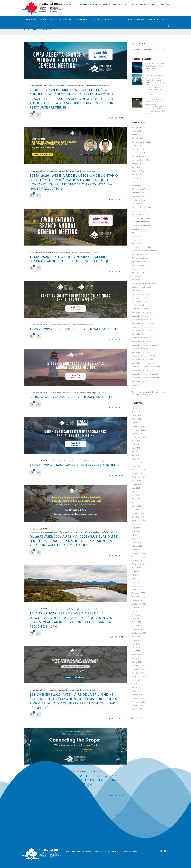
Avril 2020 (136, 651)
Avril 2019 (136, 687)
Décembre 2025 (139, 426)
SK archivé (136, 185)
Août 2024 (136, 481)
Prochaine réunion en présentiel (68, 252)
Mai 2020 (136, 647)
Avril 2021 (136, 615)
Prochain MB (137, 269)
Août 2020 (136, 637)
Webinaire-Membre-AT (141, 349)
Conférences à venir (69, 771)
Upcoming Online (77, 171)
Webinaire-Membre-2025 (142, 341)
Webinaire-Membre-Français (144, 363)
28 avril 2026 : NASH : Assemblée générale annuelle (75, 465)
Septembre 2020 (139, 633)
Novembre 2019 (139, 669)
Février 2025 (137, 462)
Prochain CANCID (139, 254)
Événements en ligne (91, 85)
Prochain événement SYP (142, 294)
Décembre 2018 (139, 698)
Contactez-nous (130, 851)
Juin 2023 (136, 531)
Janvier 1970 (137, 709)
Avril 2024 (136, 495)
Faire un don (73, 851)
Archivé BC (137, 135)
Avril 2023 (136, 539)
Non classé (137, 236)
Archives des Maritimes (142, 160)
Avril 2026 (136, 412)
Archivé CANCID (139, 138)
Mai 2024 (136, 491)
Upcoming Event (56, 171)
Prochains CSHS (139, 262)
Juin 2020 (136, 644)
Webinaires (102, 85)
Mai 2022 (136, 575)
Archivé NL (137, 167)
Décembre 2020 (139, 626)
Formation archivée (140, 193)
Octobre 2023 (138, 517)
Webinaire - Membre (140, 309)
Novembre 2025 (139, 430)
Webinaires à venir (107, 532)
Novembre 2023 (139, 513)
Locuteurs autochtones (142, 218)
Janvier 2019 (137, 695)
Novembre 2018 (139, 702)
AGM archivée (138, 131)
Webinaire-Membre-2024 (142, 338)
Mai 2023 (136, 535)
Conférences (137, 204)
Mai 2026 (136, 408)
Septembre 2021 (139, 604)
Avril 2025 (136, 455)
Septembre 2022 (139, 564)
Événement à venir (78, 393)
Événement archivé (140, 153)
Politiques (111, 851)
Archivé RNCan (138, 171)
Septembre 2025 (139, 437)
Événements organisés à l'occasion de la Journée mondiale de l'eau (148, 393)
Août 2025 (136, 441)
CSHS (74, 325)
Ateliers (135, 388)
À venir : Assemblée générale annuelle (59, 461)
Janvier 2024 (137, 506)
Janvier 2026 (137, 423)
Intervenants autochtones (49, 532)
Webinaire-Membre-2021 (142, 327)
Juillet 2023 (137, 528)
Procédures (137, 229)
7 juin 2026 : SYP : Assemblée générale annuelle (71, 397)
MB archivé (137, 164)
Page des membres (134, 19)
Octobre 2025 (138, 433)
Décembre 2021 (139, 593)
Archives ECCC (138, 149)
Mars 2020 (136, 655)
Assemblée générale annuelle (75, 85)
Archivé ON (137, 174)
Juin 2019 (136, 684)
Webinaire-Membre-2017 (142, 312)
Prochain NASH (138, 272)
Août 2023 (136, 524)
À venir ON (137, 276)
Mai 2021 (136, 611)
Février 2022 (137, 586)
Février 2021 (137, 622)
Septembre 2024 (139, 477)
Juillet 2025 (137, 444)
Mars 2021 (136, 618)
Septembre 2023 (139, 521)
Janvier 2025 (137, 466)
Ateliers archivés (139, 200)
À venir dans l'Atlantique (142, 247)
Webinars (93, 171)
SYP (134, 233)
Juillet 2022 (137, 571)
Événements (48, 19)
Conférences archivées (141, 142)
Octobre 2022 (138, 560)
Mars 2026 (136, 415)
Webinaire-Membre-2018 (142, 316)
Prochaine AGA (52, 252)
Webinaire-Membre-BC (141, 352)
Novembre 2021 (139, 597)
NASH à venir (88, 461)
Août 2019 (136, 680)
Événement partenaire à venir (144, 283)
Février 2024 (137, 502)
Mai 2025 (136, 452)
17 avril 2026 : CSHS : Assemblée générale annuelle (74, 329)
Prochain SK (137, 291)
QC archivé (137, 182)
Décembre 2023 (139, 510)
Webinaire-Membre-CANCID (144, 356)
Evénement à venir (81, 771)
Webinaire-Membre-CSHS (143, 359)
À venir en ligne (94, 532)
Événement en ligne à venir (93, 393)
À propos (31, 19)
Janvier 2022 (137, 589)
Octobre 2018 (138, 705)
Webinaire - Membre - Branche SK (146, 378)
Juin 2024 (136, 488)
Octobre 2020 (138, 629)
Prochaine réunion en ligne (86, 252)
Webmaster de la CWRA (39, 85)
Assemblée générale (59, 85)
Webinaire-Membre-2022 (142, 330)
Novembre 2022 (139, 557)
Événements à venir (81, 532)
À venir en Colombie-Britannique (145, 251)
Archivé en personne (141, 156)
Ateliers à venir (138, 305)
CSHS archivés (138, 145)
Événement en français (141, 207)
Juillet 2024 (137, 484)
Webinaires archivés (140, 196)
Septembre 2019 (139, 676)
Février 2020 (137, 658)
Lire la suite (116, 118)
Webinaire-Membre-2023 (142, 334)
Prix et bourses (158, 19)
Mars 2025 (136, 459)
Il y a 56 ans (138, 718)
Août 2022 (136, 568)
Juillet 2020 (137, 640)
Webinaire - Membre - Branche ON (146, 374)
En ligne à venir (93, 771)
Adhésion (65, 19)
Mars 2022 (136, 582)
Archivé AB (137, 127)
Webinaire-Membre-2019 (142, 320)
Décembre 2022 (139, 553)
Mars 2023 (136, 542)
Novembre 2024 (139, 470)
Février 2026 (137, 419)
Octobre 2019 (138, 673)
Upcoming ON (66, 171)
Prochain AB (137, 240)
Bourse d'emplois (93, 851)
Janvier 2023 (137, 550)
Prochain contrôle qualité (142, 287)
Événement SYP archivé (142, 189)
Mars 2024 (136, 499)
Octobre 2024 (138, 473)
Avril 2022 (136, 579)
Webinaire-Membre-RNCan (143, 370)
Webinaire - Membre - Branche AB (146, 345)
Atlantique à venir (57, 771)
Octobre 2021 (138, 600)
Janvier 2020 (137, 662)
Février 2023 (137, 546)
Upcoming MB (66, 690)
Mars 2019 (136, 691)
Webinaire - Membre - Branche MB (146, 367)
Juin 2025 (136, 448)
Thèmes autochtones (66, 532)
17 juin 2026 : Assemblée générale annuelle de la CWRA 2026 (155, 66)
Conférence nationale (141, 225)
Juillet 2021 (137, 608)
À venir (50, 85)
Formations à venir (139, 298)
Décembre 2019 (139, 666)
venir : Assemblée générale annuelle (60, 325)
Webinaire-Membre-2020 (142, 323)
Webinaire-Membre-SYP (142, 381)
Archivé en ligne (139, 178)
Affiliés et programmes (106, 19)
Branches (82, 19)
